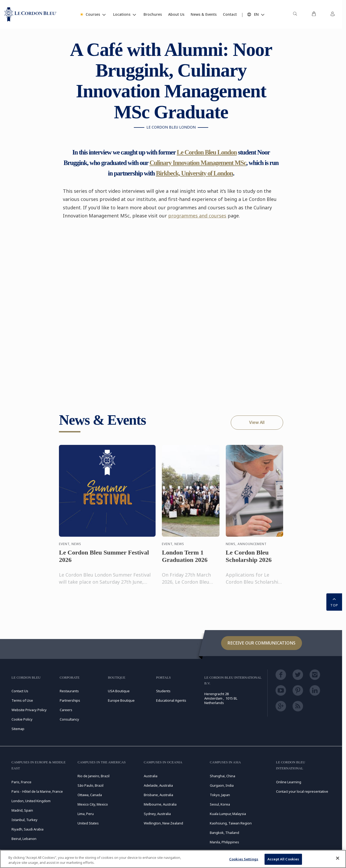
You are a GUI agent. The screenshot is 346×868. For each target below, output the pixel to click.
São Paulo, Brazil (90, 785)
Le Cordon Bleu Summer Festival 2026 (104, 561)
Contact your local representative (302, 791)
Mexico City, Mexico (93, 804)
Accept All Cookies (283, 859)
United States (88, 823)
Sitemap (18, 729)
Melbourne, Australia (160, 804)
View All (257, 422)
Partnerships (70, 700)
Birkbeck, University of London (194, 173)
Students (163, 691)
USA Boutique (119, 691)
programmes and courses (197, 216)
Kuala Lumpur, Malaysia (228, 814)
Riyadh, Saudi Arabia (28, 829)
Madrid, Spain (22, 810)
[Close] (338, 858)
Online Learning (289, 782)
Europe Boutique (121, 700)
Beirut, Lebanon (24, 839)
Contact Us (20, 691)
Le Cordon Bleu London (207, 152)
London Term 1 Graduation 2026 (185, 561)
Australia (151, 776)
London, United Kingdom (31, 801)
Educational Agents (171, 700)
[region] (173, 859)
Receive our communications (262, 643)
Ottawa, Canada (90, 795)
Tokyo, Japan (220, 795)
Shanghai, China (223, 776)
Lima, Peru (86, 814)
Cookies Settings (244, 859)
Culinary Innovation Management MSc (198, 163)
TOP (334, 601)
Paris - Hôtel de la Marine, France (37, 791)
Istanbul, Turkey (24, 820)
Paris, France (21, 782)
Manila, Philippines (224, 842)
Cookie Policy (22, 719)
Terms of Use (22, 700)
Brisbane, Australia (158, 795)
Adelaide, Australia (158, 785)
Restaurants (69, 691)
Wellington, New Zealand (163, 823)
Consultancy (69, 719)
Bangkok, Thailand (224, 833)
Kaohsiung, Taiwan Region (231, 823)
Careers (66, 710)
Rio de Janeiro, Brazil (94, 776)
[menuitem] (295, 14)
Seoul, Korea (220, 804)
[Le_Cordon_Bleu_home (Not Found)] (30, 14)
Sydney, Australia (157, 814)
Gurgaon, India (222, 785)
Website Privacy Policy (29, 710)
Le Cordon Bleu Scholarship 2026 (249, 561)
